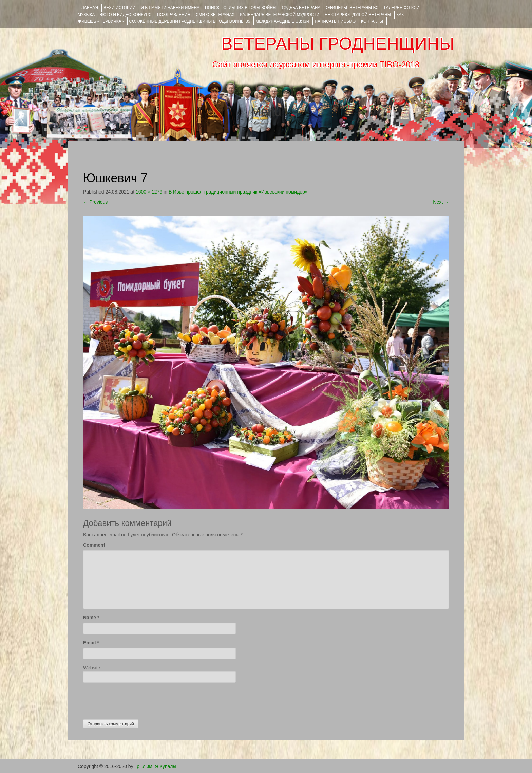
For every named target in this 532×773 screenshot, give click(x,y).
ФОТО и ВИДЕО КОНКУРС (126, 15)
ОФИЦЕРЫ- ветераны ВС (352, 8)
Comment (94, 545)
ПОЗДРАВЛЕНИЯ (174, 15)
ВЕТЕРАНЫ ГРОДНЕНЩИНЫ (338, 44)
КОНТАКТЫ (372, 21)
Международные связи (282, 21)
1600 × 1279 (149, 192)
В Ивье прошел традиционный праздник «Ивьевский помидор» (238, 192)
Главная (89, 8)
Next (441, 202)
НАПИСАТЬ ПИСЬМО (335, 21)
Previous (95, 202)
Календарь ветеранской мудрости (280, 15)
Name (90, 618)
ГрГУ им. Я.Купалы (156, 766)
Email (89, 643)
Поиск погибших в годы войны (241, 8)
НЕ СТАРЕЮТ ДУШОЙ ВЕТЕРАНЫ (358, 15)
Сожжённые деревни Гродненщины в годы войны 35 (190, 21)
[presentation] (135, 699)
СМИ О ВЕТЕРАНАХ (215, 15)
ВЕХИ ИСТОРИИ (119, 8)
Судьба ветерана (301, 8)
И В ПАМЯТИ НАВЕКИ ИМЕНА (170, 8)
